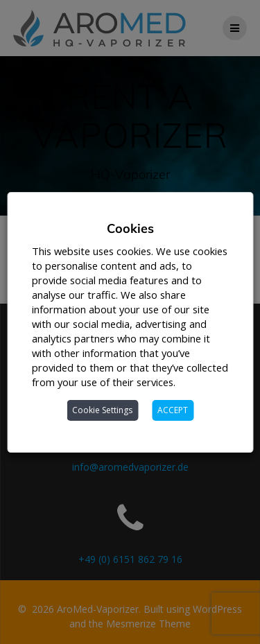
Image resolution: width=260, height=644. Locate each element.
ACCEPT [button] (173, 410)
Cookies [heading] (130, 228)
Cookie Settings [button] (102, 410)
